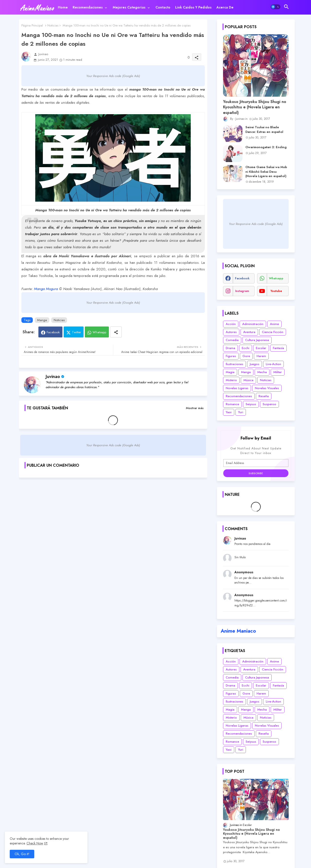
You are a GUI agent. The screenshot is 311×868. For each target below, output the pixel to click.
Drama (230, 348)
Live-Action (273, 364)
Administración (253, 324)
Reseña (264, 396)
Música (248, 380)
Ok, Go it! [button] (22, 854)
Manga (42, 320)
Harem (261, 356)
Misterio (231, 380)
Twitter (76, 332)
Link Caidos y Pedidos (193, 7)
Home (63, 7)
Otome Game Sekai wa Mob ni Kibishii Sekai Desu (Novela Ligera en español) (266, 172)
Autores (231, 332)
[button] (276, 7)
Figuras (231, 356)
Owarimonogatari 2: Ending (266, 147)
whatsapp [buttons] (276, 278)
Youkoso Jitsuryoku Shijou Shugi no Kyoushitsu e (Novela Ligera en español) (255, 107)
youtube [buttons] (276, 291)
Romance (232, 404)
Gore (246, 356)
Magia (230, 372)
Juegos (255, 364)
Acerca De (225, 7)
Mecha (262, 372)
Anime (274, 324)
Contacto (163, 7)
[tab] (63, 7)
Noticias (53, 25)
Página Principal (32, 25)
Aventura (249, 332)
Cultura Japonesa (257, 340)
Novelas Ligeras (237, 388)
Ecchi (246, 348)
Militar (278, 372)
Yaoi (229, 412)
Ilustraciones (234, 364)
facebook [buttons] (242, 278)
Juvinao (53, 377)
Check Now (35, 843)
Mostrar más (195, 408)
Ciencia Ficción (273, 332)
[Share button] (116, 332)
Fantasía (278, 348)
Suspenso (269, 404)
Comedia (232, 340)
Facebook (53, 332)
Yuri (241, 412)
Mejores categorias (129, 7)
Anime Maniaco (238, 631)
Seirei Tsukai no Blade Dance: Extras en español (264, 129)
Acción (231, 324)
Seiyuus (251, 404)
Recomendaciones (88, 7)
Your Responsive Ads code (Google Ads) (113, 76)
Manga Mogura (46, 289)
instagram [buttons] (242, 291)
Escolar (261, 348)
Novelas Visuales (267, 388)
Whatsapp (99, 332)
